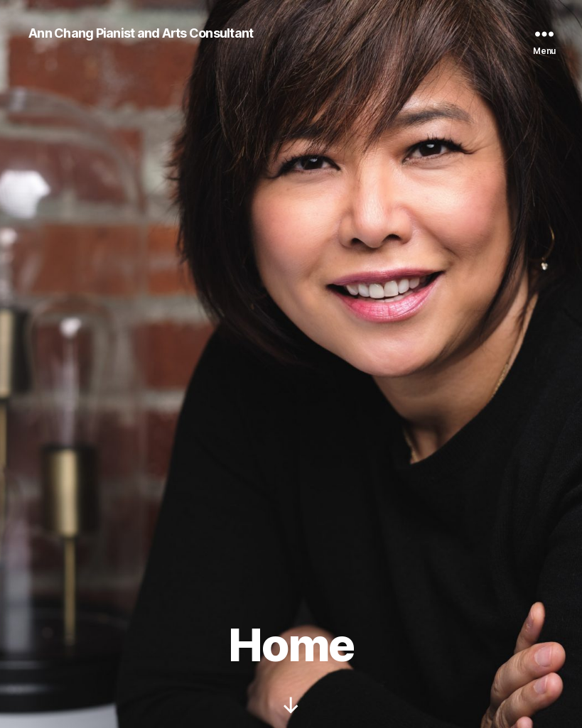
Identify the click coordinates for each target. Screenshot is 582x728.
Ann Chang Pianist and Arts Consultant (141, 33)
